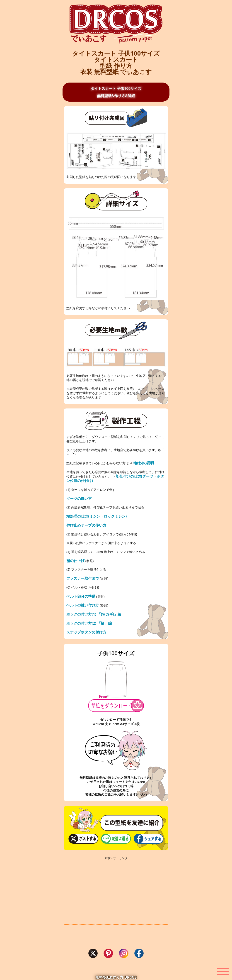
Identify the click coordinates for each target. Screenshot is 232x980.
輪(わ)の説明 (144, 463)
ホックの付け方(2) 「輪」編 (89, 623)
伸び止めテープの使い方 (86, 525)
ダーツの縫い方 (79, 499)
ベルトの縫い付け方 (83, 605)
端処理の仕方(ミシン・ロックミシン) (97, 516)
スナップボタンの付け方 (86, 632)
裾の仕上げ (75, 561)
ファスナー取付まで (83, 578)
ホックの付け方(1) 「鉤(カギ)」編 (94, 614)
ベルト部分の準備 (81, 596)
